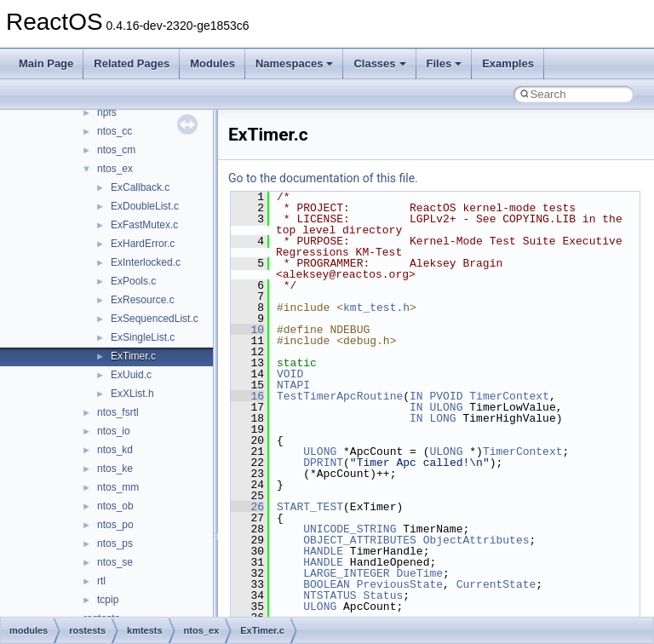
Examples (508, 63)
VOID (290, 374)
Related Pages (132, 63)
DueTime (419, 573)
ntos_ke (115, 469)
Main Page (46, 63)
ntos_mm (118, 487)
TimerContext (509, 396)
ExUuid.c (131, 375)
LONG (442, 418)
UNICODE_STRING (350, 529)
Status (383, 595)
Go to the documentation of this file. (323, 178)
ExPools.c (133, 281)
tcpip (108, 600)
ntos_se (115, 562)
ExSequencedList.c (155, 319)
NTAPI (293, 385)
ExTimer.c (133, 356)
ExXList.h (132, 394)
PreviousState (400, 584)
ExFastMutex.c (144, 225)
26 (247, 507)
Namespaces (295, 63)
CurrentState (496, 584)
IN (416, 396)
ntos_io (114, 431)
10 (247, 330)
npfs (107, 112)
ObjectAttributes (476, 540)
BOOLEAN (327, 584)
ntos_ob (115, 506)
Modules (212, 63)
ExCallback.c (140, 187)
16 (247, 396)
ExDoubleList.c (145, 206)
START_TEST (310, 507)
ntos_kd (115, 450)
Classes (379, 63)
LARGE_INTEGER (346, 573)
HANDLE (323, 551)
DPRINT (323, 463)
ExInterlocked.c (146, 262)
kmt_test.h (376, 308)
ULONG (446, 407)
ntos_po (115, 525)
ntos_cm (116, 150)
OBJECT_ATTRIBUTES (360, 540)
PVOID (446, 396)
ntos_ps (115, 543)
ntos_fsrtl (118, 412)
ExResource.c (143, 300)
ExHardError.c (143, 244)
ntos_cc (115, 131)
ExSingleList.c (143, 337)
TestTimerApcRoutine (340, 396)
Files (445, 63)
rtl (101, 581)
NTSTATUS (330, 595)
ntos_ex (115, 169)
